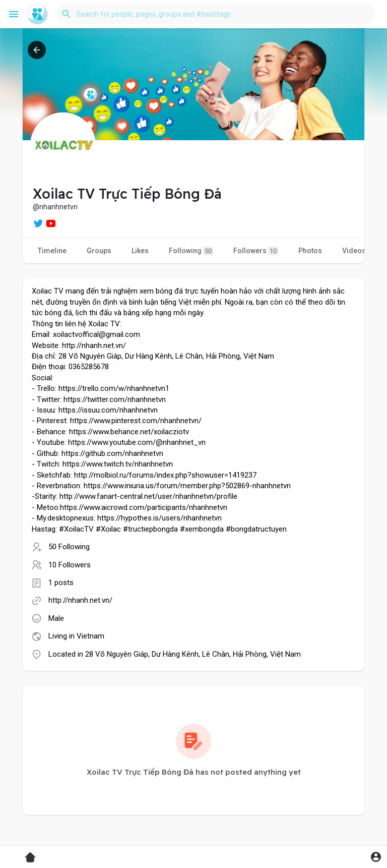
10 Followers (70, 565)
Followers (256, 251)
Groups (99, 251)
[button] (216, 14)
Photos (310, 251)
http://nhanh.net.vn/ (80, 600)
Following (191, 251)
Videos (354, 251)
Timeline (52, 251)
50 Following (69, 547)
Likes (140, 251)
